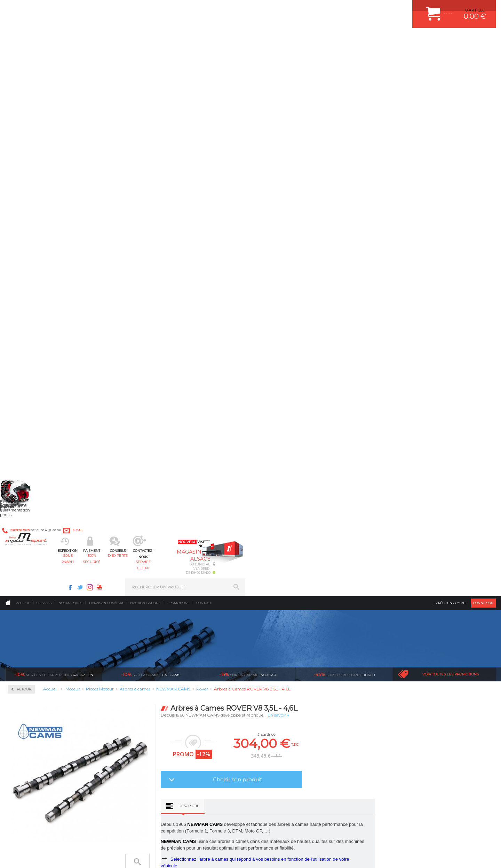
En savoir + (379, 169)
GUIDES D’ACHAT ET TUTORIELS (412, 690)
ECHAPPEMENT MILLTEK (286, 647)
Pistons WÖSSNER (35, 354)
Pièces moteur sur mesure (42, 345)
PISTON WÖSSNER (281, 638)
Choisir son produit (338, 234)
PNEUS (270, 664)
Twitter (331, 9)
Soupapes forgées (34, 412)
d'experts (230, 40)
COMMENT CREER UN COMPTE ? (412, 629)
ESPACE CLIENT (396, 620)
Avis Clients (467, 834)
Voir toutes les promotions (451, 129)
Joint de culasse (33, 337)
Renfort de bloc (32, 387)
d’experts (213, 542)
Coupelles (27, 312)
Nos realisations (145, 57)
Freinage (147, 664)
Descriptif (289, 260)
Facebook (321, 9)
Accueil (23, 57)
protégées (376, 542)
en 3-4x (131, 542)
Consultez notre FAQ (68, 801)
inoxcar (248, 129)
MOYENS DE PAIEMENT (403, 647)
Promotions (178, 57)
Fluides (25, 200)
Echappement (153, 638)
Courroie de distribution (39, 320)
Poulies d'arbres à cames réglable (48, 370)
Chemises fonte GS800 (39, 304)
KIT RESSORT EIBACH (283, 673)
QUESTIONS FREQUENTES (406, 681)
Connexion (483, 57)
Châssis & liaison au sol (163, 655)
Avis (327, 382)
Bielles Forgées (32, 295)
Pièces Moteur (33, 267)
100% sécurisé (180, 40)
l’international (458, 542)
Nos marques (70, 57)
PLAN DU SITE (95, 855)
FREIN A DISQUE (278, 699)
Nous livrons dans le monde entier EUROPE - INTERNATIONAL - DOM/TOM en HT (450, 561)
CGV (76, 855)
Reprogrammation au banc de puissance (53, 460)
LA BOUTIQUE (19, 683)
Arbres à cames (32, 287)
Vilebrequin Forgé (35, 429)
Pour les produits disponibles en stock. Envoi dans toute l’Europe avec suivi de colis (41, 561)
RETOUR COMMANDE (401, 664)
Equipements (152, 699)
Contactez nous (53, 782)
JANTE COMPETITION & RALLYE (292, 690)
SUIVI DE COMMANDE (401, 655)
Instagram (340, 9)
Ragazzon (54, 129)
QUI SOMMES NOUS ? (26, 674)
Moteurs (147, 620)
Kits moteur (30, 245)
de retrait (295, 549)
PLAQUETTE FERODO (283, 629)
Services (44, 57)
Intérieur (148, 690)
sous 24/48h (130, 40)
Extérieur (148, 681)
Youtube (350, 9)
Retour (124, 144)
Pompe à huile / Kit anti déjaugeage (51, 362)
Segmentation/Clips (36, 404)
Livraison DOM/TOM (106, 57)
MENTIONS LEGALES (53, 855)
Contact (204, 57)
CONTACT (25, 855)
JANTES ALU (275, 655)
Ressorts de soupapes (37, 396)
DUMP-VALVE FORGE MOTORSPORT (297, 681)
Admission (28, 178)
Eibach (344, 129)
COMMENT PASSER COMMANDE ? (413, 638)
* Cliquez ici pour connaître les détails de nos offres (300, 755)
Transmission (152, 647)
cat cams (151, 129)
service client (281, 40)
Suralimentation (156, 629)
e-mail (159, 9)
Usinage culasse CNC (37, 421)
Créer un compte (451, 57)
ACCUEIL (7, 855)
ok (234, 749)
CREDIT (116, 855)
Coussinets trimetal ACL (40, 329)
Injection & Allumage (42, 222)
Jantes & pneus (154, 673)
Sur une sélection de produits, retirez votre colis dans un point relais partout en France (286, 568)
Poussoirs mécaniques (38, 379)
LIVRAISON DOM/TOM (401, 673)
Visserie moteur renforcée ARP (46, 437)
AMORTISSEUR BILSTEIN (286, 620)
